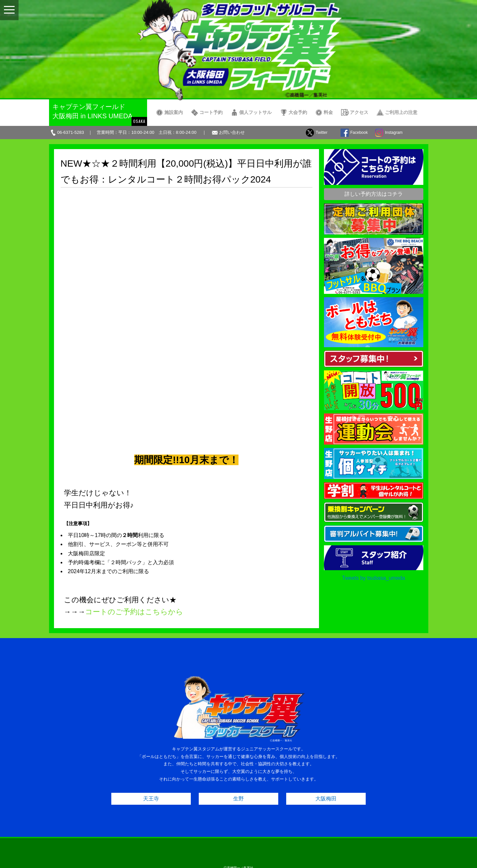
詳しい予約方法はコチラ (374, 194)
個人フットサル (255, 112)
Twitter (321, 133)
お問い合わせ (232, 132)
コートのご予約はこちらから (134, 375)
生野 (238, 764)
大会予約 (298, 112)
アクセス (359, 112)
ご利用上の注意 (401, 112)
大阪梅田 (326, 764)
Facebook (359, 133)
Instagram (394, 133)
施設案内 (174, 112)
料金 (328, 112)
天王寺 (151, 764)
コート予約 (211, 112)
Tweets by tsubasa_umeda (373, 578)
